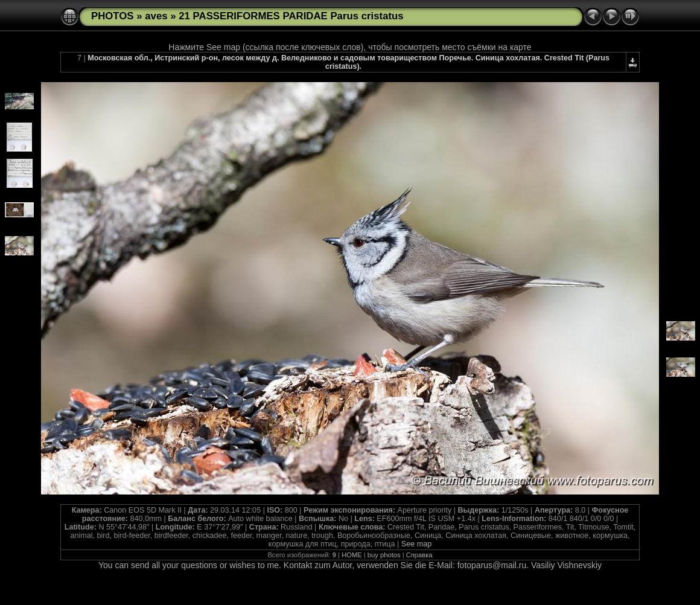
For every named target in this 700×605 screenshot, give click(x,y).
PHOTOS (113, 16)
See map (416, 544)
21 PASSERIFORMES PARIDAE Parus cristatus (291, 16)
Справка (419, 555)
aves (156, 16)
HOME (352, 555)
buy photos (384, 555)
